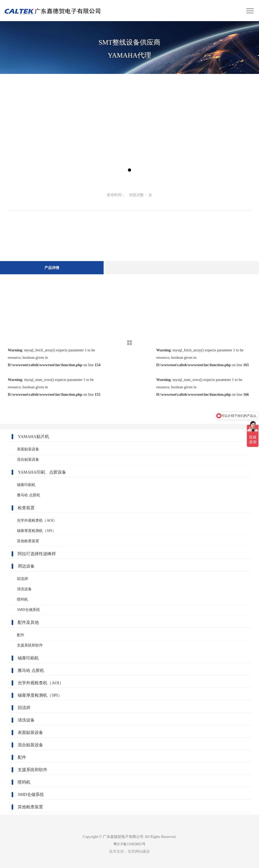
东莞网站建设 (139, 851)
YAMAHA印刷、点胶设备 (42, 472)
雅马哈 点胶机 (29, 495)
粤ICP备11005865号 (129, 844)
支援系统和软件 (30, 645)
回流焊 (22, 579)
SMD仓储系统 (28, 610)
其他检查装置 (28, 541)
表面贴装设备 (28, 449)
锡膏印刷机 (26, 485)
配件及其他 (28, 622)
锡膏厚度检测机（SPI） (36, 531)
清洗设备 (24, 589)
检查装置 (26, 508)
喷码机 (22, 599)
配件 (21, 635)
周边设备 (26, 566)
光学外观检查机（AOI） (37, 520)
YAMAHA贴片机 (33, 437)
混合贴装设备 (28, 459)
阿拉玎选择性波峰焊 (37, 554)
